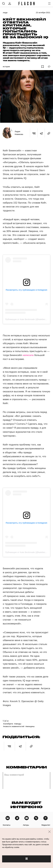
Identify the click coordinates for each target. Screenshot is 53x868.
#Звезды (18, 724)
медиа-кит (46, 825)
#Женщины (30, 726)
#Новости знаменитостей (14, 726)
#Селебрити (8, 724)
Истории (6, 67)
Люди (5, 13)
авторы (26, 825)
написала (28, 355)
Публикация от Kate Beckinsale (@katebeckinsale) (29, 319)
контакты (7, 825)
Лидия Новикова (19, 133)
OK (27, 859)
